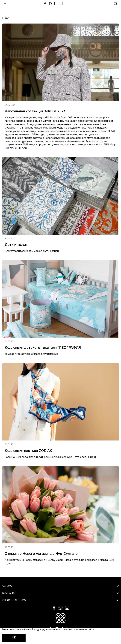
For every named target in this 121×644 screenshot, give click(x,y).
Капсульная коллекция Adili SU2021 (35, 111)
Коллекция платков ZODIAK (28, 451)
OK (14, 638)
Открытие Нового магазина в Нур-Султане (41, 554)
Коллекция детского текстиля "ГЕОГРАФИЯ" (44, 348)
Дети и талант (17, 245)
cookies (32, 629)
